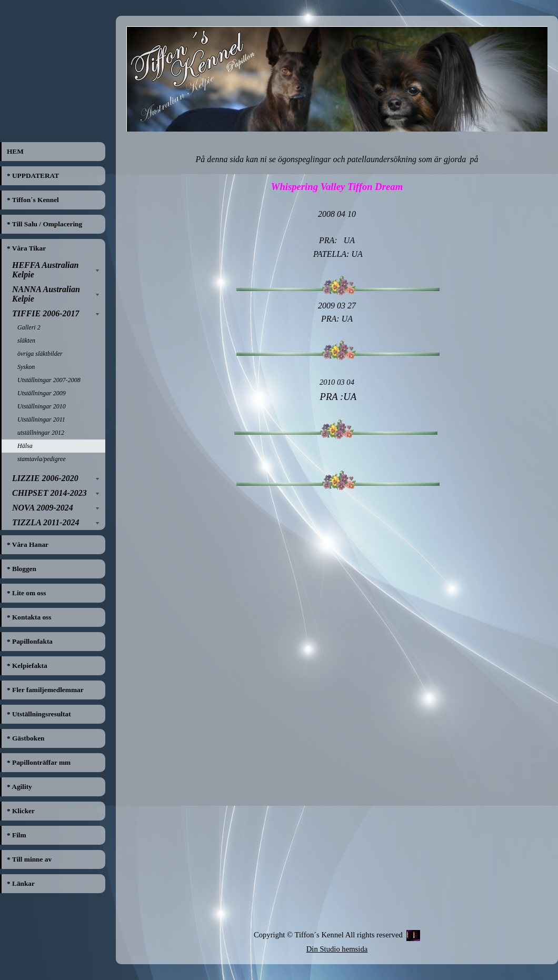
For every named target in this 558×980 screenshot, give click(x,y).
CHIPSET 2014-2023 (49, 493)
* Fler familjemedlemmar (45, 690)
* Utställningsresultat (39, 714)
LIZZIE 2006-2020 (45, 478)
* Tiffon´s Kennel (33, 200)
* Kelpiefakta (27, 666)
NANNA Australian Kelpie (46, 294)
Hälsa (25, 446)
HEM (15, 151)
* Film (17, 835)
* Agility (19, 787)
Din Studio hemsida (337, 949)
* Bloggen (22, 569)
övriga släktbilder (40, 354)
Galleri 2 (29, 327)
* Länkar (21, 883)
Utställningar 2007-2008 (49, 380)
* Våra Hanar (28, 544)
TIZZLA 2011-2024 (46, 522)
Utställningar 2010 (42, 406)
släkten (26, 341)
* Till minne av (29, 859)
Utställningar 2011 (41, 419)
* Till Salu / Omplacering (44, 224)
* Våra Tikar (26, 248)
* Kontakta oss (29, 617)
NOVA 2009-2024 (43, 508)
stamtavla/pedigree (42, 459)
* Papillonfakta (30, 641)
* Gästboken (26, 738)
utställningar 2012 (41, 433)
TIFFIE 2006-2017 (46, 313)
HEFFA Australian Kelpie (45, 270)
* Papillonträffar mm (39, 762)
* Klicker (21, 811)
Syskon (26, 367)
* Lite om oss (26, 593)
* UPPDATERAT (33, 176)
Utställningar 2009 (42, 393)
